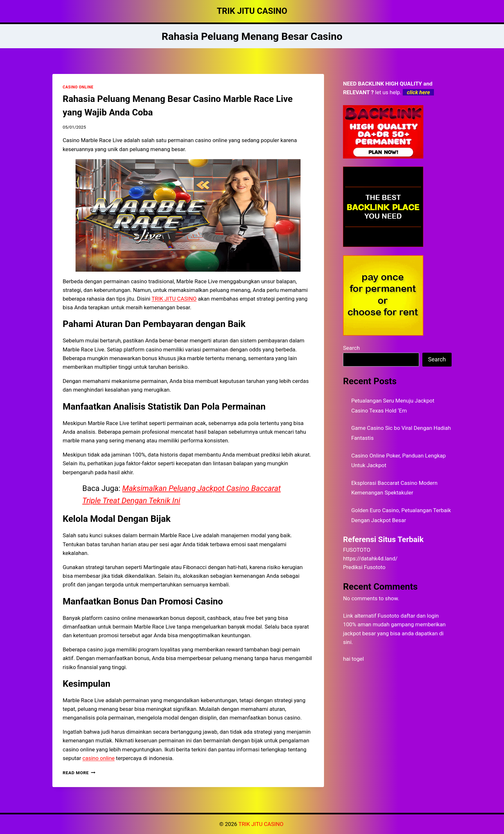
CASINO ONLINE (78, 87)
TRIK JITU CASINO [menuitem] (174, 299)
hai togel (353, 659)
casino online (99, 758)
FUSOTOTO (357, 550)
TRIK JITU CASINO (262, 824)
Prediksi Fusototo (364, 567)
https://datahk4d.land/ (370, 558)
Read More (79, 773)
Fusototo (388, 616)
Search (351, 348)
